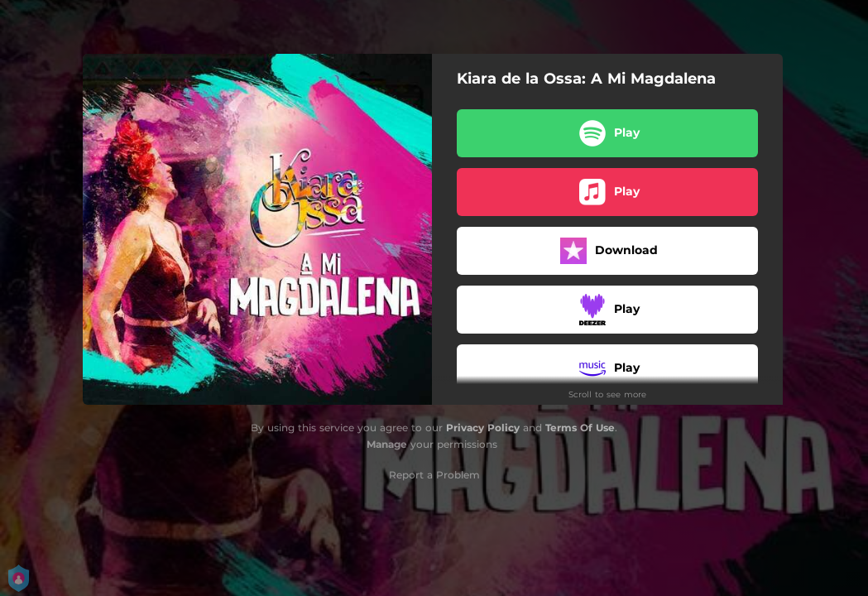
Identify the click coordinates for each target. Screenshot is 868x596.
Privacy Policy (483, 428)
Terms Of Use (580, 428)
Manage (387, 444)
